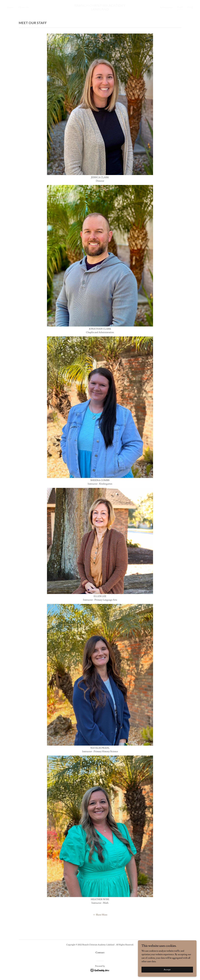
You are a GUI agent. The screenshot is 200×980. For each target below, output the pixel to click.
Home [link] (10, 7)
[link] (100, 10)
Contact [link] (100, 952)
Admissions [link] (166, 7)
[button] (100, 915)
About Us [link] (23, 7)
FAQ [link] (190, 7)
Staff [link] (180, 7)
